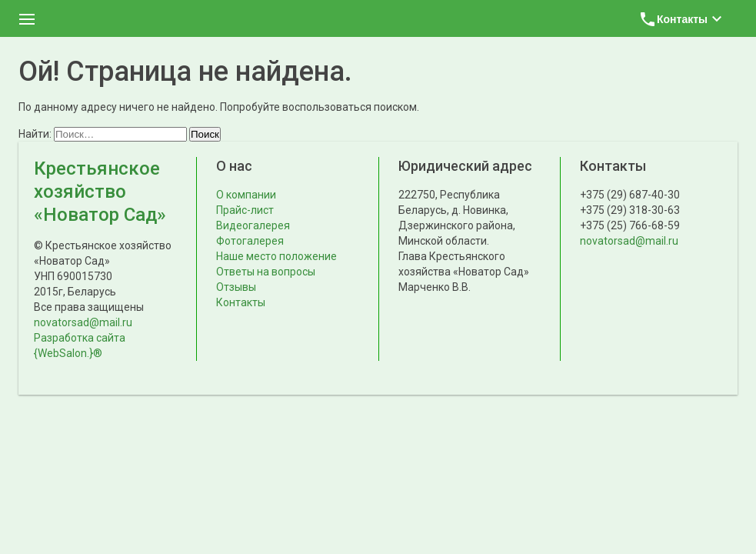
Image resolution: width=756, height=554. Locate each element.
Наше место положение (276, 256)
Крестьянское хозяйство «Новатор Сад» (100, 192)
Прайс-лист (245, 210)
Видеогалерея (253, 225)
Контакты (241, 302)
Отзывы (236, 287)
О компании (246, 195)
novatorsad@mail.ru (83, 322)
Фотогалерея (250, 241)
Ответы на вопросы (266, 272)
